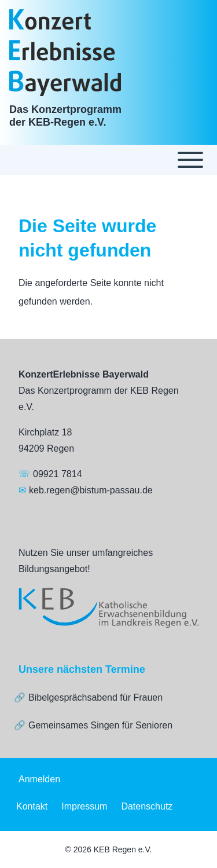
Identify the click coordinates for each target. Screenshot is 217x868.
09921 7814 (58, 474)
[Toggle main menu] (108, 160)
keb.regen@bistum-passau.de (91, 490)
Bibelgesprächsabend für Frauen (95, 697)
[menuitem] (39, 779)
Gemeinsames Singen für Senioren (100, 725)
